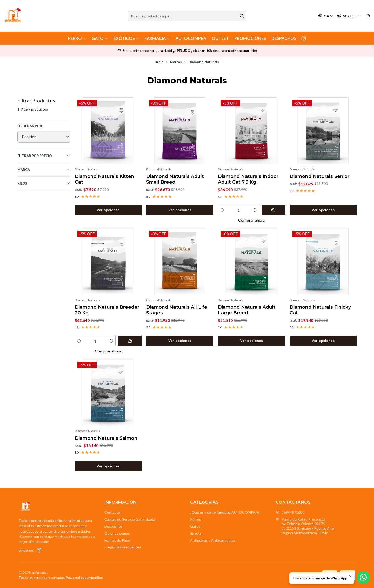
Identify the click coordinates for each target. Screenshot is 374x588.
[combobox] (187, 16)
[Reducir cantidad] (222, 210)
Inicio (159, 62)
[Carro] (368, 16)
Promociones (250, 38)
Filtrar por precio (44, 156)
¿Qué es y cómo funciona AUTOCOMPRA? (225, 512)
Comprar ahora (251, 220)
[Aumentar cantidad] (255, 210)
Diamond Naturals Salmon (106, 438)
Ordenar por (30, 126)
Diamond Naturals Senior (319, 176)
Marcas (176, 62)
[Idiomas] (326, 16)
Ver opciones (108, 210)
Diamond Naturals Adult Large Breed (247, 310)
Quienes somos (117, 533)
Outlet (220, 38)
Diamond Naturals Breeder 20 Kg (107, 310)
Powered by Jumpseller (84, 578)
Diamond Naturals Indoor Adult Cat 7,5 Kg (248, 179)
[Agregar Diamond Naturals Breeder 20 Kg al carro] (130, 341)
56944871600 (290, 512)
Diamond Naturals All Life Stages (177, 310)
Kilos (44, 183)
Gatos (195, 526)
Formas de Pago (117, 540)
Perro (77, 38)
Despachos (284, 38)
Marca (44, 169)
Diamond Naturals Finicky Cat (320, 310)
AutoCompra (191, 38)
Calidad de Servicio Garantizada (130, 519)
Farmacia (157, 38)
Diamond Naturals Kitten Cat (105, 179)
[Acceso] (349, 16)
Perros (196, 519)
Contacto (112, 512)
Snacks (196, 533)
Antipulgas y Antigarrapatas (213, 540)
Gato (100, 38)
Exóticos (126, 38)
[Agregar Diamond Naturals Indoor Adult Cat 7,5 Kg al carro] (273, 210)
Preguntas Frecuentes (123, 547)
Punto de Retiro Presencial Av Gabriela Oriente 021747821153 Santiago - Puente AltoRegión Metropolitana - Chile (305, 526)
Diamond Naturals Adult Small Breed (175, 179)
